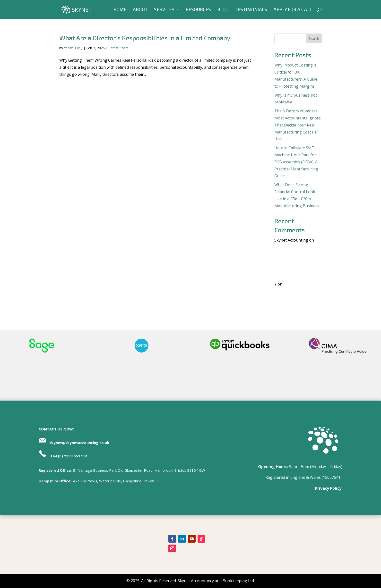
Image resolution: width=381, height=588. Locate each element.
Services (164, 10)
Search (314, 38)
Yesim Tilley (73, 48)
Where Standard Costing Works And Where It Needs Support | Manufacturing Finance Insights (297, 261)
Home (120, 10)
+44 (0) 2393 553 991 (69, 456)
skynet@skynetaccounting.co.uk (79, 443)
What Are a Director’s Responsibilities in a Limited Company (145, 38)
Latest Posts (119, 48)
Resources (198, 10)
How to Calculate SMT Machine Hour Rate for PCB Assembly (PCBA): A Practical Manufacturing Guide (296, 162)
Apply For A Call (293, 10)
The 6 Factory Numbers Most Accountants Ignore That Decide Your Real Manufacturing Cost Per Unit (298, 125)
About (140, 10)
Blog (223, 10)
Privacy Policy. (329, 488)
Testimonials (251, 10)
